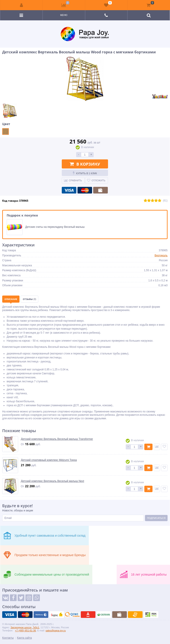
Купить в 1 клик (85, 173)
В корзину (85, 164)
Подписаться (156, 518)
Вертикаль (161, 255)
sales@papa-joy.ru (56, 630)
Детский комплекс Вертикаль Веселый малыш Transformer (57, 439)
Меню (64, 15)
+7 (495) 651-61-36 (25, 630)
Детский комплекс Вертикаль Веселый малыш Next (52, 481)
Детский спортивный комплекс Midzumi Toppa (49, 460)
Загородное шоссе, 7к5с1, (25, 627)
